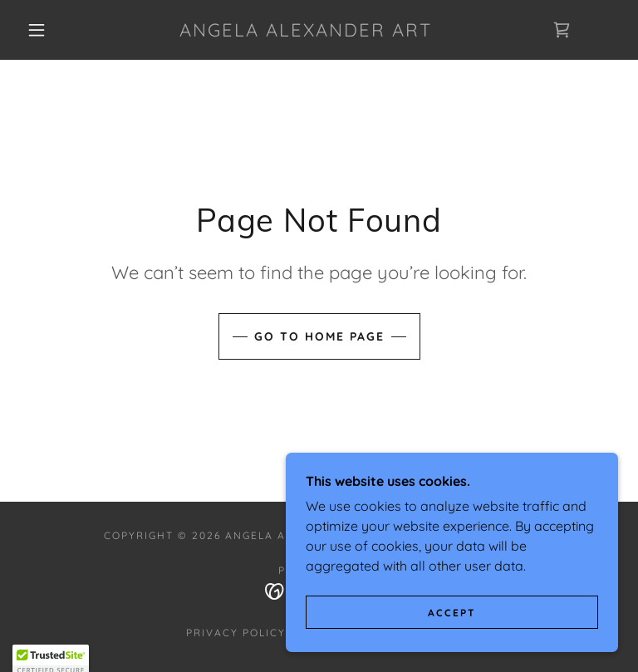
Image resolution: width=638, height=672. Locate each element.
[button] (37, 30)
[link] (306, 32)
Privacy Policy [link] (236, 633)
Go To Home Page (319, 336)
